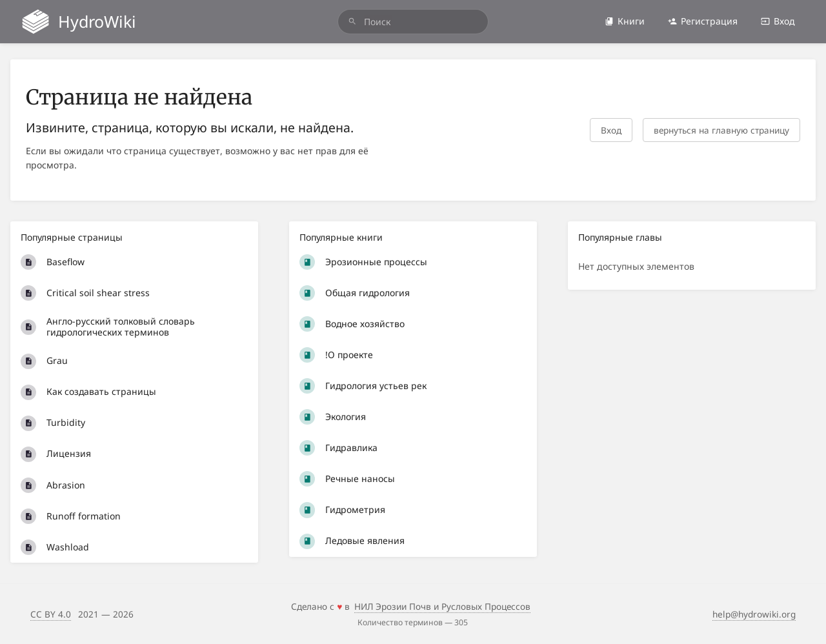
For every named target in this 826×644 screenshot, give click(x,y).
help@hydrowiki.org (754, 614)
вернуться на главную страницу (721, 130)
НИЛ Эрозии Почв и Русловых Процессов (442, 606)
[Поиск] (352, 22)
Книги (625, 21)
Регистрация (703, 21)
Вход (778, 21)
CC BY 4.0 (51, 614)
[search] (413, 22)
